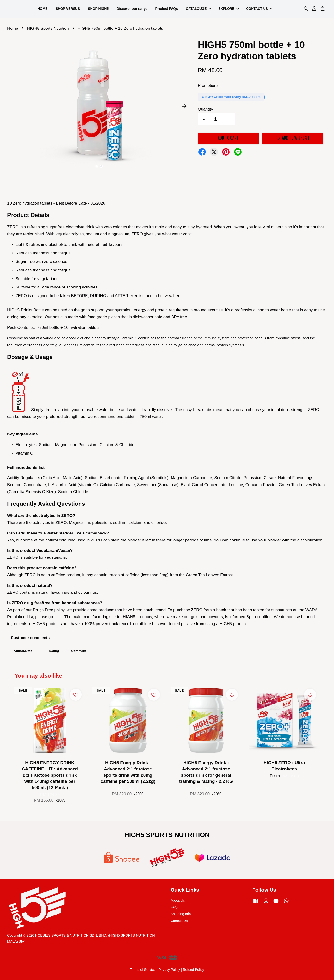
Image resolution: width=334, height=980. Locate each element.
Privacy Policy (169, 970)
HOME (42, 9)
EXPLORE (229, 9)
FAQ (174, 907)
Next (184, 106)
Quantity (205, 109)
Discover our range (132, 9)
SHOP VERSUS (68, 9)
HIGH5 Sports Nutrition (48, 28)
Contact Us (179, 921)
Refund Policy (193, 970)
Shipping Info (181, 914)
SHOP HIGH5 (98, 9)
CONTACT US (259, 9)
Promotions (208, 85)
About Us (178, 900)
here (58, 617)
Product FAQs (167, 9)
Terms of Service (143, 970)
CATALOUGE (199, 9)
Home (13, 28)
